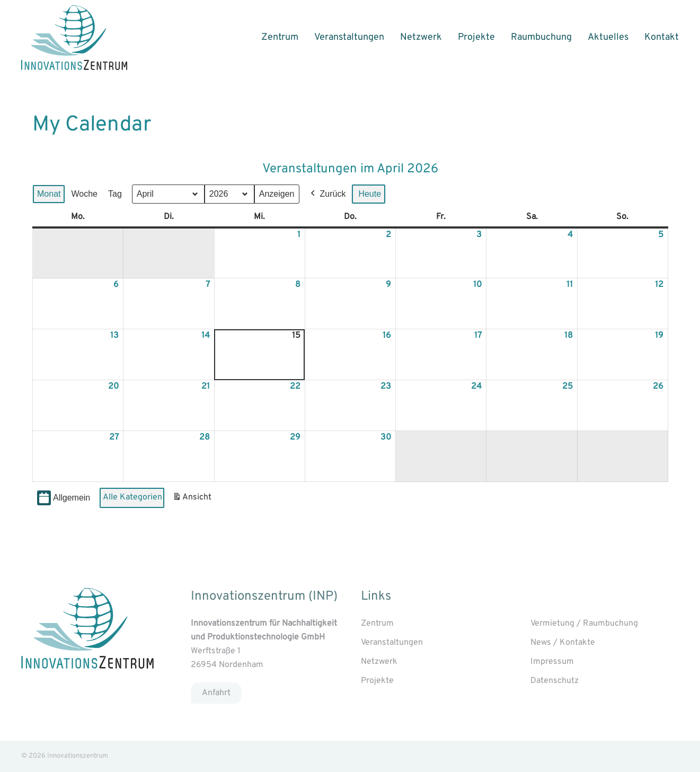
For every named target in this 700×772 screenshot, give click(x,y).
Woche (84, 194)
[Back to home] (74, 38)
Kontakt (662, 37)
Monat (49, 194)
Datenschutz (555, 681)
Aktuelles (608, 37)
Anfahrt (216, 693)
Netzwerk (421, 37)
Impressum (552, 662)
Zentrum (280, 37)
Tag (114, 194)
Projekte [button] (476, 37)
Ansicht (194, 499)
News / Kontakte (563, 643)
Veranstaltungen (349, 37)
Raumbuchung (541, 37)
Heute (370, 194)
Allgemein (64, 498)
